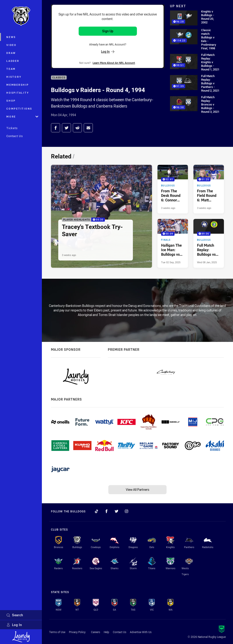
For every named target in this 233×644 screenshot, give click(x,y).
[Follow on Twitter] (116, 511)
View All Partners (138, 490)
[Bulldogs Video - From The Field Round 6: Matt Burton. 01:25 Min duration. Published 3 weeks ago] (209, 189)
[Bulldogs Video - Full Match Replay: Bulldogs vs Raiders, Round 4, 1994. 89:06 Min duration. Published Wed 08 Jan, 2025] (209, 243)
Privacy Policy (77, 632)
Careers (96, 632)
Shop (11, 101)
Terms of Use (57, 632)
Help (106, 632)
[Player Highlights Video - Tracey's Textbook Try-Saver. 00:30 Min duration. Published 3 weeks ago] (101, 216)
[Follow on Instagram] (127, 511)
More (22, 117)
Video (11, 45)
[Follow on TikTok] (96, 511)
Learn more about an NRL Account (114, 63)
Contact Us (15, 136)
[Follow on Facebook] (106, 511)
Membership (18, 85)
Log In (14, 625)
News (11, 37)
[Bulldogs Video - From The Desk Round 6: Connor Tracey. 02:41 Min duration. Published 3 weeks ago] (173, 189)
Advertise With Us (141, 632)
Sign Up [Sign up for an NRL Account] (108, 31)
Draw (11, 53)
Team (11, 69)
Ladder (13, 61)
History (14, 77)
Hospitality (18, 93)
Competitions (19, 109)
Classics (59, 78)
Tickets (12, 128)
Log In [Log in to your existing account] (108, 51)
